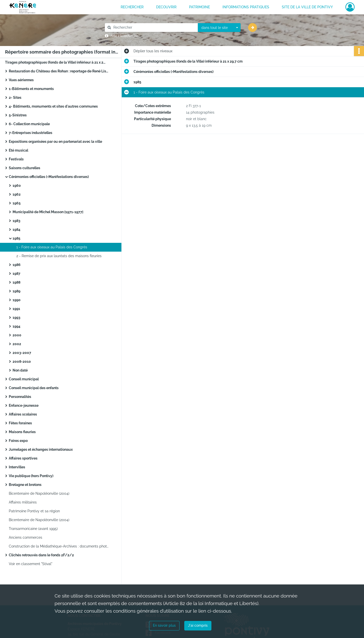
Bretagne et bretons (25, 485)
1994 (16, 326)
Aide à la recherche (124, 36)
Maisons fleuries (22, 432)
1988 (16, 282)
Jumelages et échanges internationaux (41, 449)
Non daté (20, 370)
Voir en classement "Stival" (31, 564)
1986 (17, 265)
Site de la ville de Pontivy (307, 7)
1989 (16, 291)
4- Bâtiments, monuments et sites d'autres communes (53, 106)
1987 (16, 274)
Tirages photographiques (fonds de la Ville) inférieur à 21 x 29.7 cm (55, 62)
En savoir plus (164, 625)
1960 (17, 186)
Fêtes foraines (20, 423)
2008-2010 (22, 361)
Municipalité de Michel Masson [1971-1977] (48, 212)
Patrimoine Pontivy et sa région (34, 511)
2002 (17, 344)
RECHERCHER (132, 7)
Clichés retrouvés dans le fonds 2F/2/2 (41, 555)
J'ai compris (198, 625)
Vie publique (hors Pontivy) (31, 476)
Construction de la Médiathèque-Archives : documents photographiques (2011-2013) (59, 546)
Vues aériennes (21, 80)
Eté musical (18, 150)
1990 (17, 300)
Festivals (16, 159)
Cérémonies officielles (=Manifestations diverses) (49, 177)
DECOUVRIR (166, 7)
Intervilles (17, 467)
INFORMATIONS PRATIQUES (246, 7)
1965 (17, 203)
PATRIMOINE (199, 7)
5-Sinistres (18, 115)
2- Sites (15, 98)
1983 (16, 221)
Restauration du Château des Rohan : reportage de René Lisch (59, 71)
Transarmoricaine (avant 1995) (33, 529)
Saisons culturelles (25, 168)
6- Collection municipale (29, 124)
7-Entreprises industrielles (31, 133)
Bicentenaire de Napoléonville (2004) (39, 493)
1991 (16, 309)
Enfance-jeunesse (24, 405)
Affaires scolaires (23, 414)
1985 (16, 238)
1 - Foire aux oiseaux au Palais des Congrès (52, 247)
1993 (16, 317)
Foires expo (18, 441)
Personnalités (20, 397)
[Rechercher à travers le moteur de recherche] (154, 28)
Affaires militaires (23, 502)
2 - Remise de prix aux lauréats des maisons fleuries (59, 256)
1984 (16, 230)
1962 (17, 194)
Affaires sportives (23, 458)
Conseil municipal (24, 379)
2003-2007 (22, 353)
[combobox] (219, 28)
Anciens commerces (26, 537)
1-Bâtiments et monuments (31, 89)
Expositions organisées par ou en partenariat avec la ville (55, 142)
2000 (17, 335)
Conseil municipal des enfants (34, 388)
